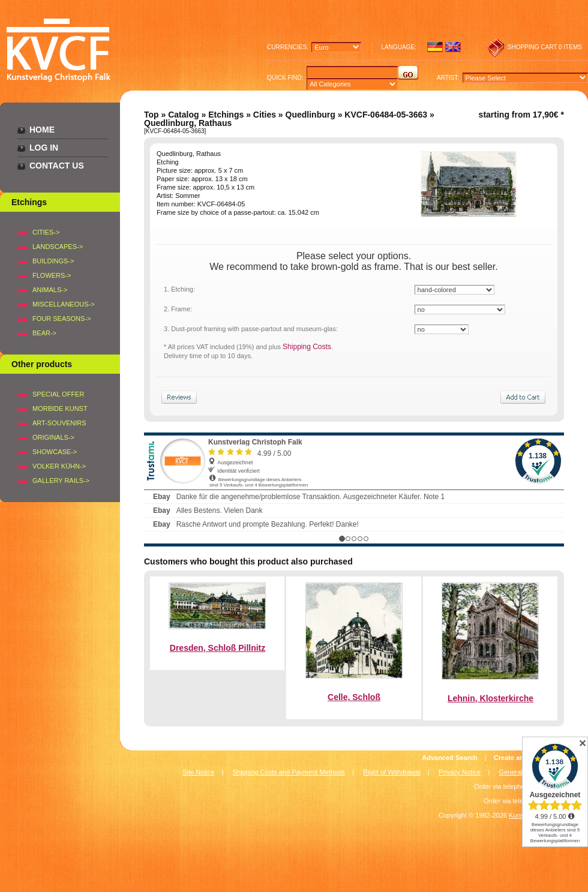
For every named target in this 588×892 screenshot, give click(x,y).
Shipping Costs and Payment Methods (289, 772)
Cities (265, 115)
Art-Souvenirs (59, 423)
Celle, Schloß (354, 697)
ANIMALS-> (50, 290)
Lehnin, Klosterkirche (490, 698)
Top (151, 115)
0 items (570, 47)
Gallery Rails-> (61, 480)
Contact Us (57, 166)
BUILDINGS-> (53, 261)
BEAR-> (44, 333)
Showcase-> (55, 452)
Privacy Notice (460, 772)
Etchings (226, 115)
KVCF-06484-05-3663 (386, 115)
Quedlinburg (310, 115)
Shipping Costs (307, 347)
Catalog (183, 115)
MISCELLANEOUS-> (64, 304)
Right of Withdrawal (391, 772)
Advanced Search (449, 758)
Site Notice (198, 772)
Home (42, 130)
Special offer (58, 394)
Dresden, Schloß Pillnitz (217, 648)
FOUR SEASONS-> (62, 319)
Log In (44, 148)
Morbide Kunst (60, 409)
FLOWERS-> (52, 275)
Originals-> (53, 437)
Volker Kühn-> (59, 466)
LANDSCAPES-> (58, 247)
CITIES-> (46, 232)
